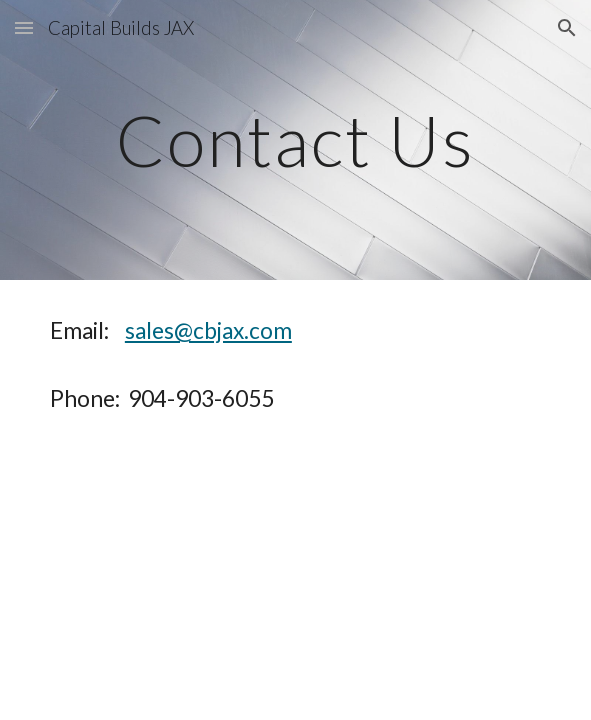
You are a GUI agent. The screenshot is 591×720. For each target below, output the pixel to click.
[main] (295, 140)
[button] (24, 27)
